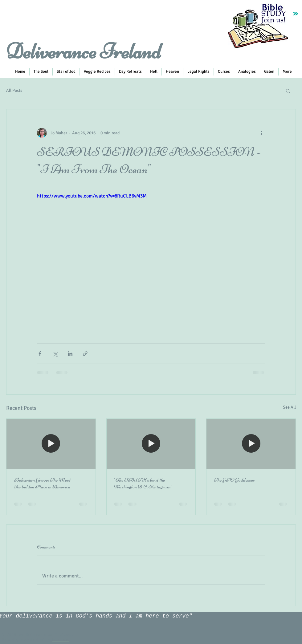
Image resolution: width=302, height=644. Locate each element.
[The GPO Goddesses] (251, 444)
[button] (97, 72)
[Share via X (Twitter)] (55, 354)
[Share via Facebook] (40, 354)
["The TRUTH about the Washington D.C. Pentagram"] (151, 444)
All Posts (14, 90)
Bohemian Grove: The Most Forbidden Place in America (42, 483)
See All (289, 407)
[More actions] (261, 133)
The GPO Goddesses (234, 480)
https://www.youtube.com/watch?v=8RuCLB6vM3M (92, 196)
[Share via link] (85, 354)
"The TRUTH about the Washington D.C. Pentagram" (143, 483)
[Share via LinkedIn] (70, 354)
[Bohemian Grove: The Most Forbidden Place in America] (51, 444)
